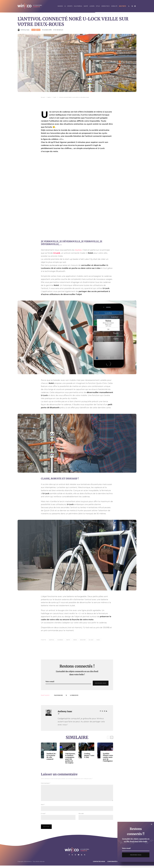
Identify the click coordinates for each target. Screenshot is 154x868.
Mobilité (114, 6)
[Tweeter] (66, 695)
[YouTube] (79, 857)
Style (98, 6)
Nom (43, 807)
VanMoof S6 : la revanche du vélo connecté (51, 756)
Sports (70, 6)
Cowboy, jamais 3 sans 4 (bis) (89, 755)
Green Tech (105, 6)
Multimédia (78, 6)
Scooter (83, 640)
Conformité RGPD (114, 864)
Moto (38, 30)
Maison (60, 6)
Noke (75, 640)
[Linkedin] (82, 857)
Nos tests (122, 6)
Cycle (34, 30)
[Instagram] (75, 857)
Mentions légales (129, 864)
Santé (86, 6)
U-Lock (57, 253)
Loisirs (92, 6)
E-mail (43, 816)
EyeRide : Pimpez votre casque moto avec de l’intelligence (108, 757)
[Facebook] (69, 857)
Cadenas (61, 640)
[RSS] (85, 857)
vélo (99, 640)
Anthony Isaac (25, 30)
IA (65, 6)
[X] (72, 857)
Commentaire (46, 783)
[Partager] (58, 695)
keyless (78, 250)
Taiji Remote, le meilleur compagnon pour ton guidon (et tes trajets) (70, 758)
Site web (81, 816)
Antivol (52, 640)
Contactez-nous (99, 864)
